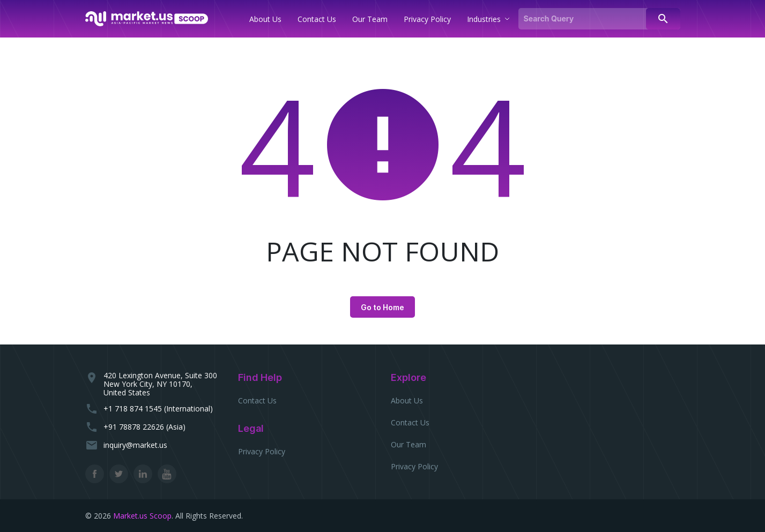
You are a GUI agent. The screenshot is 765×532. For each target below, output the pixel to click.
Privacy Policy (262, 451)
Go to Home (382, 307)
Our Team (409, 444)
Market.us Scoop (142, 516)
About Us (407, 400)
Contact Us (257, 400)
